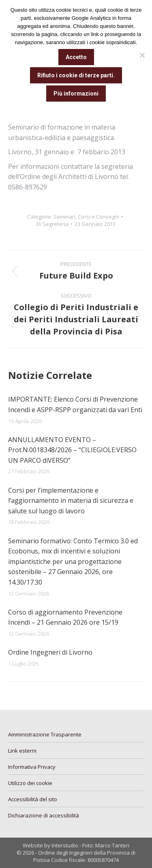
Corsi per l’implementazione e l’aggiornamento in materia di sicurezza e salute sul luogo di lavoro (71, 501)
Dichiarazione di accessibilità (44, 815)
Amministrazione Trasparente (45, 734)
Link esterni (22, 751)
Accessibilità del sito (33, 799)
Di (52, 224)
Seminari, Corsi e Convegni (86, 217)
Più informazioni (76, 94)
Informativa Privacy (32, 767)
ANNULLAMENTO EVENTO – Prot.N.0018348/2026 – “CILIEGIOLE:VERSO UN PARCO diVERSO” (72, 450)
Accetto (76, 57)
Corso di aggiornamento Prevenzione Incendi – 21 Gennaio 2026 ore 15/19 (65, 617)
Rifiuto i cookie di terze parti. (76, 75)
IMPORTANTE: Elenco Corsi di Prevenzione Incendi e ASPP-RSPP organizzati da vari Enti (75, 404)
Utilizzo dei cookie (30, 783)
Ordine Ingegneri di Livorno (50, 652)
